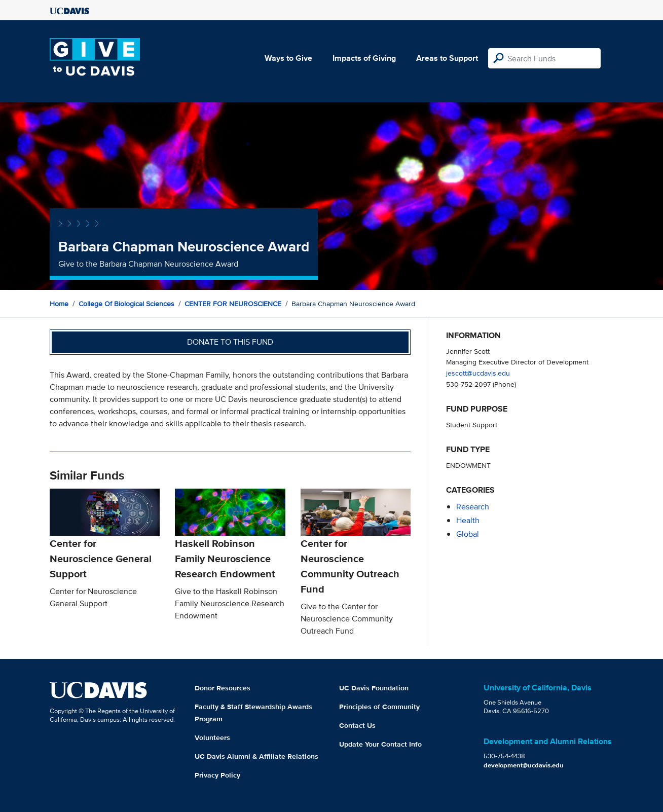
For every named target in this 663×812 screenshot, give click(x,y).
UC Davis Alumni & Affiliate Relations (256, 756)
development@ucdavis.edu (524, 765)
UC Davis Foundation (374, 688)
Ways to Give (288, 58)
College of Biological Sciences (126, 304)
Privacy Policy (217, 775)
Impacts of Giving (364, 58)
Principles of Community (379, 707)
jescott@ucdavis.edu (478, 373)
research (473, 507)
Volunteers (212, 737)
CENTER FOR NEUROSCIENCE (233, 304)
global (468, 534)
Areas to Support (447, 58)
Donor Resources (223, 688)
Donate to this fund (230, 342)
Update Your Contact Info (380, 744)
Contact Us (357, 725)
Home (59, 304)
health (468, 520)
